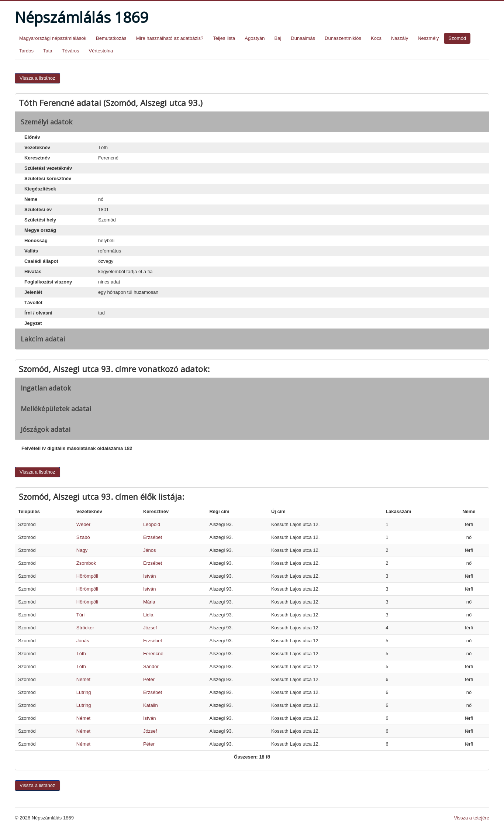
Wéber (83, 524)
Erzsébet (153, 537)
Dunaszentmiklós (343, 38)
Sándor (151, 666)
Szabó (83, 537)
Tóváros (71, 51)
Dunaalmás (303, 38)
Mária (149, 602)
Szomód (457, 38)
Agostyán (255, 38)
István (150, 576)
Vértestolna (101, 51)
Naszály (400, 38)
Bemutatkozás (111, 38)
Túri (80, 615)
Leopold (152, 524)
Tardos (26, 51)
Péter (149, 679)
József (150, 628)
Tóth (81, 654)
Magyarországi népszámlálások (53, 38)
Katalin (151, 705)
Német (83, 679)
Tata (48, 51)
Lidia (148, 615)
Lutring (84, 692)
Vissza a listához (37, 78)
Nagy (82, 550)
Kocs (376, 38)
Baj (278, 38)
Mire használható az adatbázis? (170, 38)
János (150, 550)
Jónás (83, 641)
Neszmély (428, 38)
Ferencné (153, 654)
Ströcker (85, 628)
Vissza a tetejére (472, 818)
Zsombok (86, 563)
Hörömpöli (87, 576)
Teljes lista (224, 38)
